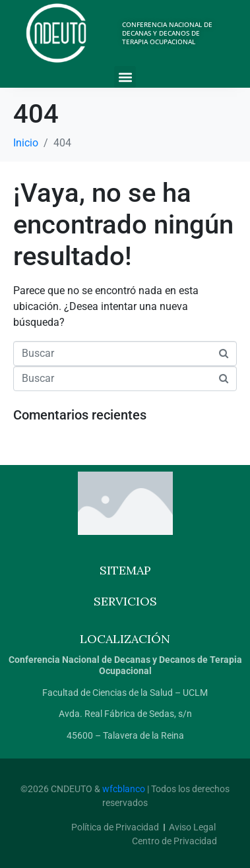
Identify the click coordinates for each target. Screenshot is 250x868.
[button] (125, 77)
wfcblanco (124, 789)
